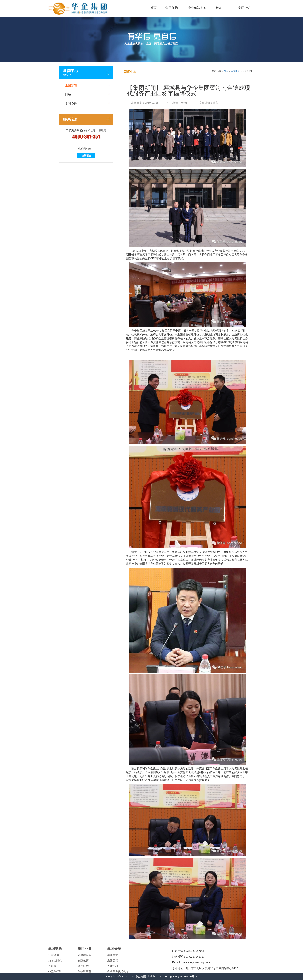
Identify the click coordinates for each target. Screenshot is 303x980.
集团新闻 (71, 85)
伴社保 (52, 966)
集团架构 (172, 8)
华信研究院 (84, 971)
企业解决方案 (197, 8)
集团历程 (113, 961)
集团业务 (85, 949)
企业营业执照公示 (118, 971)
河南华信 (54, 955)
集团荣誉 (113, 955)
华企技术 (83, 966)
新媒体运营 (84, 955)
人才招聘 (113, 966)
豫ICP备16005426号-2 (183, 977)
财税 (68, 94)
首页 (153, 8)
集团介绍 (244, 8)
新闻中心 (222, 8)
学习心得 (71, 103)
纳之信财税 (55, 961)
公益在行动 (55, 971)
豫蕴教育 (83, 961)
